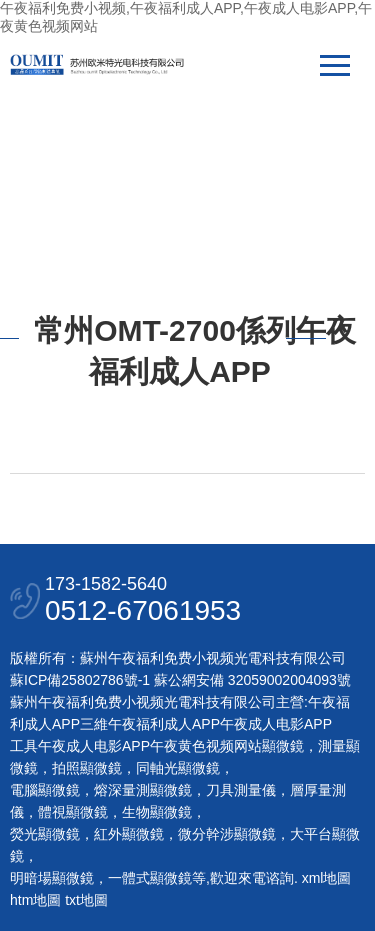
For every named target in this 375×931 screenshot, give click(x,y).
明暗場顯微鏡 (52, 878)
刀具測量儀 (241, 790)
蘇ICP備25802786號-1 (80, 680)
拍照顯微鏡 (87, 768)
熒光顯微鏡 (45, 834)
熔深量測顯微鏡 (143, 790)
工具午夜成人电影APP (80, 746)
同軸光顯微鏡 (178, 768)
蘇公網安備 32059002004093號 (250, 680)
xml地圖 (327, 878)
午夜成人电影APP (276, 724)
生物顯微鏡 (157, 812)
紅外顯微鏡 (129, 834)
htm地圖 (35, 900)
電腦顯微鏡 (45, 790)
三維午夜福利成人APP (150, 724)
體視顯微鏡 (73, 812)
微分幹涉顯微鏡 (227, 834)
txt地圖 (86, 900)
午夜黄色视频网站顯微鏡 (227, 746)
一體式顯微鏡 (150, 878)
